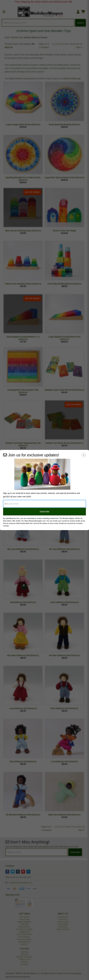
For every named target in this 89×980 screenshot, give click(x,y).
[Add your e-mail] (44, 504)
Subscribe (44, 512)
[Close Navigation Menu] (84, 455)
